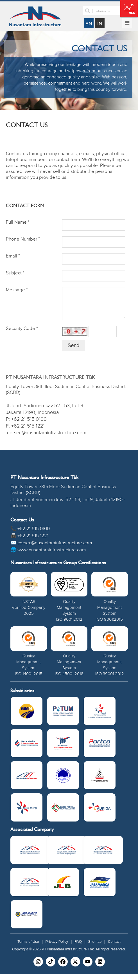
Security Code (22, 334)
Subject (15, 273)
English (89, 23)
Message (17, 290)
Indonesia (100, 23)
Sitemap (95, 947)
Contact (114, 947)
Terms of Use (28, 947)
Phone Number (23, 239)
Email (13, 256)
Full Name (18, 222)
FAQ (78, 947)
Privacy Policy (57, 947)
